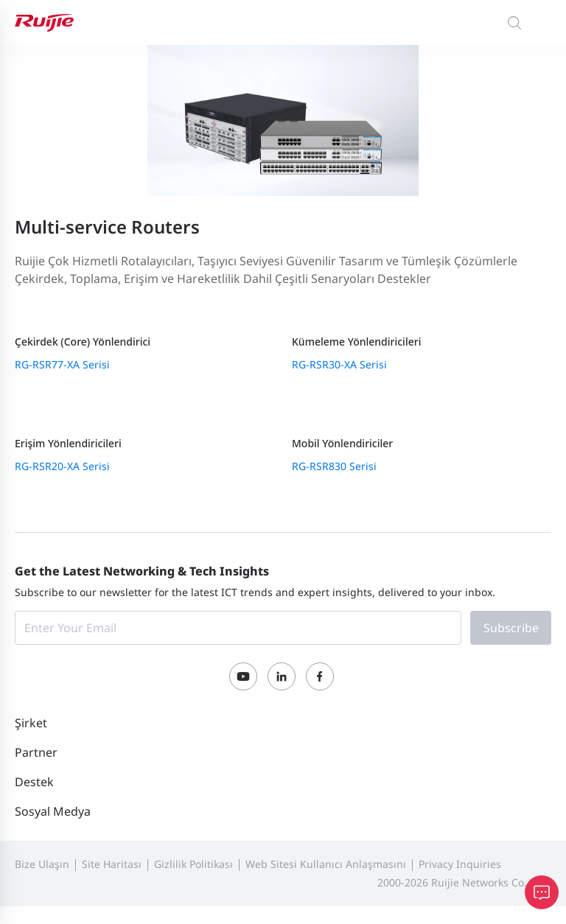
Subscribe (511, 628)
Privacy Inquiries (460, 864)
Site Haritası (112, 864)
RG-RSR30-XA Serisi (339, 364)
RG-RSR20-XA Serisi (62, 466)
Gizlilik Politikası (193, 864)
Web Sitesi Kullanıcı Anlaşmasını (326, 864)
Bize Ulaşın (42, 864)
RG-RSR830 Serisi (334, 466)
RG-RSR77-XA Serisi (62, 364)
